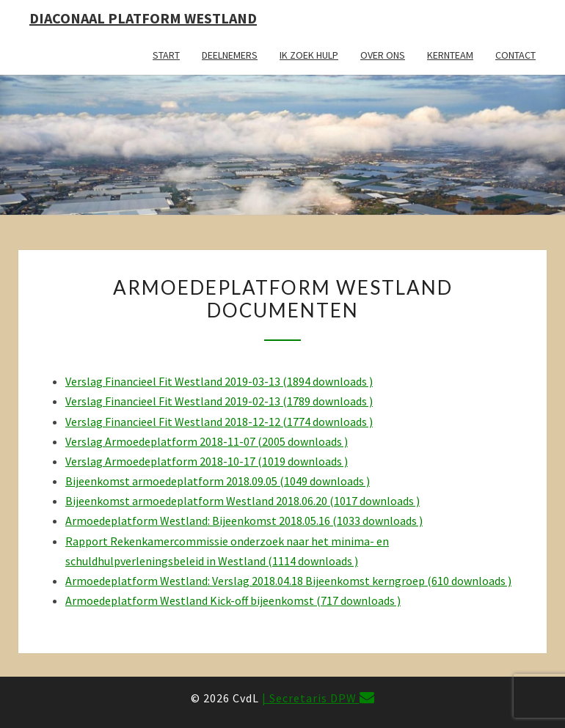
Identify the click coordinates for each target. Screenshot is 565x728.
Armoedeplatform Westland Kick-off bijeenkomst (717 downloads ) (233, 600)
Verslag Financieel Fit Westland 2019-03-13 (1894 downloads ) (219, 381)
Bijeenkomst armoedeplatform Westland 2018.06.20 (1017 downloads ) (243, 501)
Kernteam (450, 55)
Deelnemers (230, 55)
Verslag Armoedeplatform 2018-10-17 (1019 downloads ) (207, 461)
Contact (515, 55)
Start (166, 55)
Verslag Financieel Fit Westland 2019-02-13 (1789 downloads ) (219, 401)
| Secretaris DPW (318, 698)
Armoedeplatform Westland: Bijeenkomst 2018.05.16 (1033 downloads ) (244, 521)
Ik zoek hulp (309, 55)
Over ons (383, 55)
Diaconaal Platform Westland (143, 18)
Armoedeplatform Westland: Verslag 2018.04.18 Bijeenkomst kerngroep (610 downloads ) (288, 581)
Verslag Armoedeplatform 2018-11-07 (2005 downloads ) (207, 441)
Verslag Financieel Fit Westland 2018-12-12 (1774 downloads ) (219, 422)
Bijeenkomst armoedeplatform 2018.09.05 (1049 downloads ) (218, 481)
